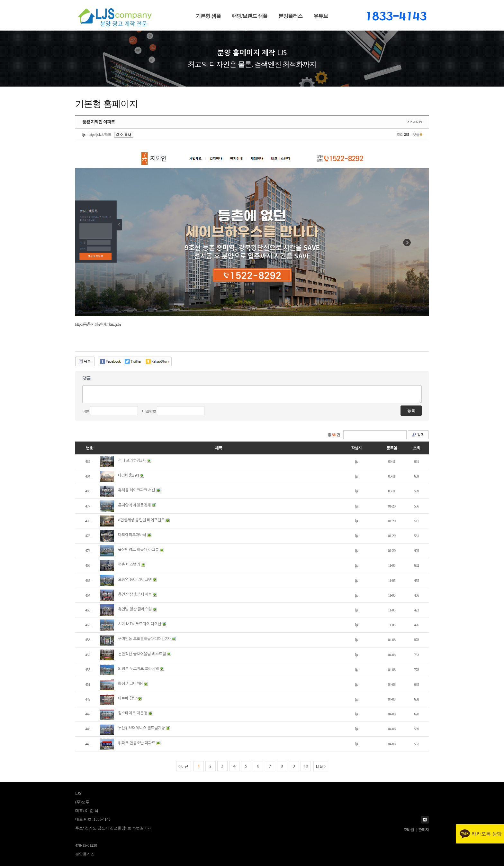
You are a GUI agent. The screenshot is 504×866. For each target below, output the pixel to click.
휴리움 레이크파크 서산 (137, 490)
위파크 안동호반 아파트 (137, 743)
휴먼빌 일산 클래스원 (135, 609)
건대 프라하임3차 (132, 461)
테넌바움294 (128, 475)
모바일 (409, 830)
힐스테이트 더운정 (133, 713)
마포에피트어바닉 (132, 535)
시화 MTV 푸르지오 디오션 (139, 624)
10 (306, 766)
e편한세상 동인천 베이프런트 (141, 520)
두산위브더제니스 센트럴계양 (141, 728)
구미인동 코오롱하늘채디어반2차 (144, 639)
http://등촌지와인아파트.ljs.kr (98, 324)
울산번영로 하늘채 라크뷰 (138, 550)
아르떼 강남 (127, 698)
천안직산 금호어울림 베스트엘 (142, 654)
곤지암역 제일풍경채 (134, 505)
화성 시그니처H (130, 684)
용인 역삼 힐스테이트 (135, 594)
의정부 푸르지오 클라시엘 (138, 669)
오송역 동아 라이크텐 (135, 580)
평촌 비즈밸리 (129, 564)
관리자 (423, 830)
